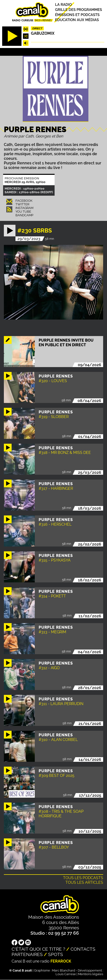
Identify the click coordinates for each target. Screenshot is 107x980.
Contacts (83, 949)
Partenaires (27, 954)
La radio (63, 5)
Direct (37, 28)
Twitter (22, 204)
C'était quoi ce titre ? (38, 949)
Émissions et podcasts (77, 15)
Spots (56, 954)
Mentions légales (91, 974)
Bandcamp (24, 215)
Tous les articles (84, 882)
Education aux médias (77, 20)
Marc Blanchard (64, 970)
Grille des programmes (78, 10)
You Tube (23, 212)
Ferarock (61, 961)
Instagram (24, 208)
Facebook (24, 201)
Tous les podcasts (83, 878)
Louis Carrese (66, 974)
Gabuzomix (43, 33)
